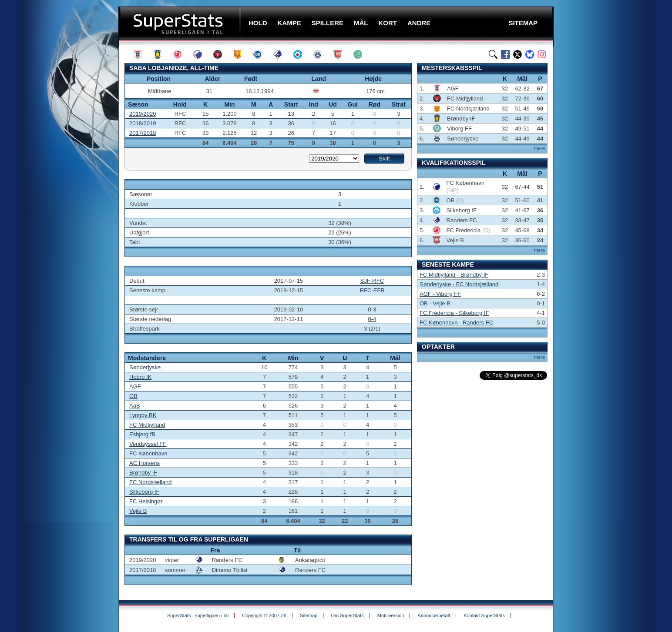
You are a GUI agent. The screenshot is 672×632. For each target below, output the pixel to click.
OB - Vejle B (435, 303)
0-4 (372, 319)
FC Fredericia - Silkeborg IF (454, 313)
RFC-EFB (372, 290)
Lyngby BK (143, 415)
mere (539, 148)
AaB (135, 406)
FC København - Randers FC (456, 323)
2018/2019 (143, 123)
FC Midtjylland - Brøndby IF (454, 275)
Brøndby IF (143, 473)
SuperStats (180, 23)
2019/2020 (143, 114)
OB (133, 396)
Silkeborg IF (144, 492)
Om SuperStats (347, 615)
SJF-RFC (372, 281)
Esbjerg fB (142, 434)
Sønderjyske (145, 367)
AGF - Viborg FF (440, 294)
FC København (148, 453)
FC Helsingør (146, 501)
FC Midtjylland (147, 425)
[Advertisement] (66, 172)
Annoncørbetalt (434, 615)
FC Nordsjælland (151, 482)
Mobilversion (391, 615)
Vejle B (138, 511)
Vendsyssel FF (148, 444)
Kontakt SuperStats (484, 615)
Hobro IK (140, 377)
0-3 (372, 309)
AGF (135, 386)
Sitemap (309, 615)
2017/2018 (143, 133)
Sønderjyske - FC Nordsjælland (459, 284)
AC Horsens (144, 463)
